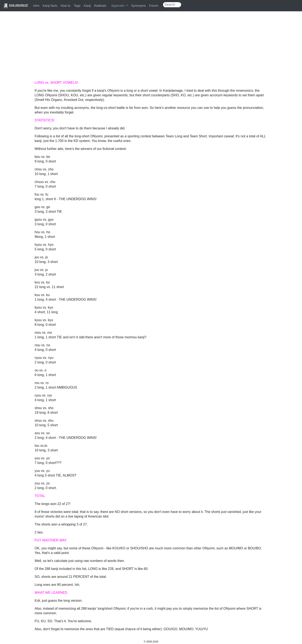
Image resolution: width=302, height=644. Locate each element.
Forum (154, 6)
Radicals (100, 6)
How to (66, 6)
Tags (77, 6)
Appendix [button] (118, 6)
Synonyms (138, 6)
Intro (36, 6)
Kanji (87, 6)
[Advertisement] (151, 46)
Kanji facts (50, 6)
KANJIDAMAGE (16, 5)
